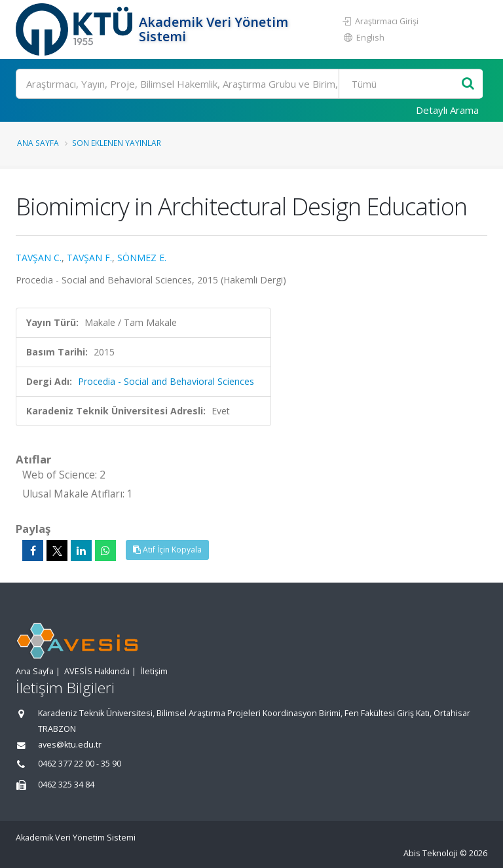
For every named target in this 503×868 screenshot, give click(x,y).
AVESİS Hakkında (97, 671)
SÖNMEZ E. (142, 258)
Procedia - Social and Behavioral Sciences (166, 381)
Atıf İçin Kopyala (167, 550)
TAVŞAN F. (89, 258)
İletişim (154, 671)
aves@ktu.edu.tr (70, 745)
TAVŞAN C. (39, 258)
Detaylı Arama (447, 110)
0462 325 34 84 (66, 785)
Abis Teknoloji (431, 853)
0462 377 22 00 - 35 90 (80, 764)
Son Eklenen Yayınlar (117, 143)
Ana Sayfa (38, 143)
